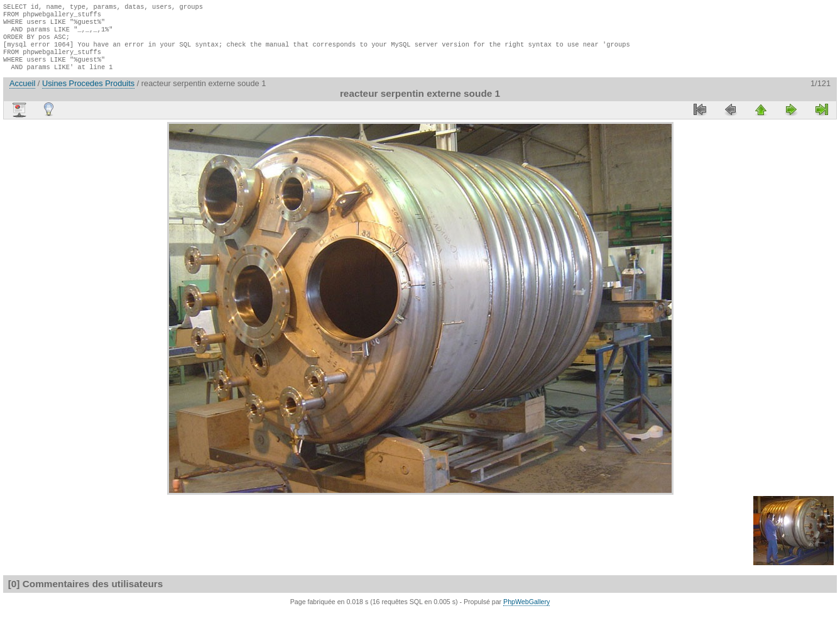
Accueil (22, 95)
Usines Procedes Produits (88, 95)
